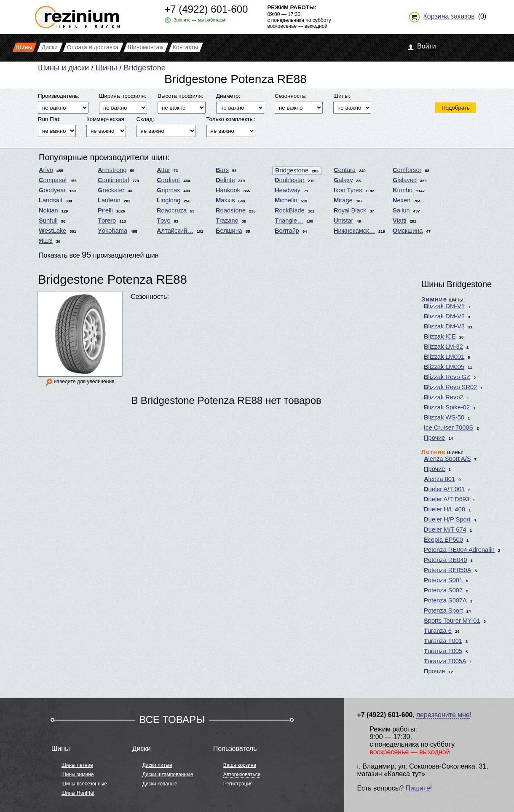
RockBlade (290, 210)
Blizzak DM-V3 (444, 326)
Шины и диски (63, 68)
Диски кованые (160, 784)
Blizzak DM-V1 (444, 306)
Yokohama (112, 231)
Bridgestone (145, 68)
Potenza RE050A (447, 570)
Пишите (418, 788)
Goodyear (52, 190)
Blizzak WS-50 (444, 417)
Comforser (407, 170)
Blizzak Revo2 (444, 397)
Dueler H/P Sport (447, 519)
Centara (345, 170)
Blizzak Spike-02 (447, 407)
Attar (163, 170)
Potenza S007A (445, 600)
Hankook (228, 190)
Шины (106, 68)
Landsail (50, 200)
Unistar (343, 220)
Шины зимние (78, 774)
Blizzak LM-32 (443, 347)
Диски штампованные (168, 774)
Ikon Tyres (348, 190)
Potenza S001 (443, 580)
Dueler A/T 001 (444, 489)
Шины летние (77, 765)
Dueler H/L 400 (444, 509)
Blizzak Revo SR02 (450, 387)
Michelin (286, 200)
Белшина (229, 231)
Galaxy (343, 180)
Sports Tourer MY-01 (452, 621)
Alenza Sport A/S (447, 459)
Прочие (435, 438)
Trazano (227, 220)
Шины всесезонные (84, 784)
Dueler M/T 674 (445, 530)
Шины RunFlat (78, 793)
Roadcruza (172, 210)
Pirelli (105, 210)
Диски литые (157, 765)
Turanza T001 (443, 641)
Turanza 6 (438, 631)
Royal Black (350, 210)
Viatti (400, 220)
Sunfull (48, 220)
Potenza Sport (443, 610)
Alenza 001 (439, 479)
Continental (113, 180)
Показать (99, 255)
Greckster (111, 190)
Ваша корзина (240, 765)
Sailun (401, 210)
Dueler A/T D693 (447, 499)
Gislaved (405, 180)
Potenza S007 (443, 590)
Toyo (164, 220)
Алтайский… (175, 231)
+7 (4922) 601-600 (206, 9)
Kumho (403, 190)
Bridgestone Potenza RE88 (112, 279)
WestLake (52, 231)
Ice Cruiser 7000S (448, 428)
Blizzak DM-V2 (444, 316)
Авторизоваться (242, 774)
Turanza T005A (445, 661)
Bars (222, 170)
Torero (107, 220)
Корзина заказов (449, 16)
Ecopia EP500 (443, 540)
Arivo (46, 170)
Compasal (53, 180)
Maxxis (225, 200)
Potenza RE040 (446, 560)
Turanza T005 (443, 651)
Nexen (402, 200)
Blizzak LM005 (444, 367)
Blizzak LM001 (444, 357)
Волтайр (287, 231)
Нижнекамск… (354, 231)
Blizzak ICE (440, 336)
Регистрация (238, 784)
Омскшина (408, 231)
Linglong (169, 200)
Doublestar (290, 180)
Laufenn (109, 200)
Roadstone (231, 210)
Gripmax (168, 190)
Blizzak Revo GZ (447, 377)
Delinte (225, 180)
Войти (427, 46)
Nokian (48, 210)
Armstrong (112, 170)
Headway (288, 190)
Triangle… (289, 220)
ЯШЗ (46, 241)
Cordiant (168, 180)
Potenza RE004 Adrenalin (459, 550)
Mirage (343, 200)
